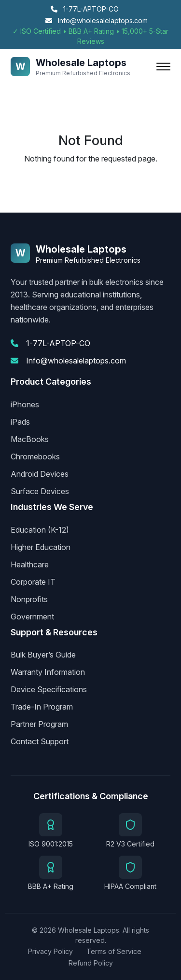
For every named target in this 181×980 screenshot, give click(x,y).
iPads (20, 422)
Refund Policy (91, 963)
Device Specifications (49, 689)
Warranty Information (48, 672)
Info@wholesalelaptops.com (97, 20)
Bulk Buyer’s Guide (43, 655)
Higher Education (41, 547)
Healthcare (30, 564)
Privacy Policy (50, 951)
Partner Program (39, 724)
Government (32, 617)
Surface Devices (40, 491)
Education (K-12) (40, 530)
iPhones (25, 404)
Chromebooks (35, 456)
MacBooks (30, 439)
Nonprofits (29, 599)
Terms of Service (114, 951)
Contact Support (40, 741)
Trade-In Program (42, 707)
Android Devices (40, 474)
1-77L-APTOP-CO (85, 9)
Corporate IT (33, 582)
